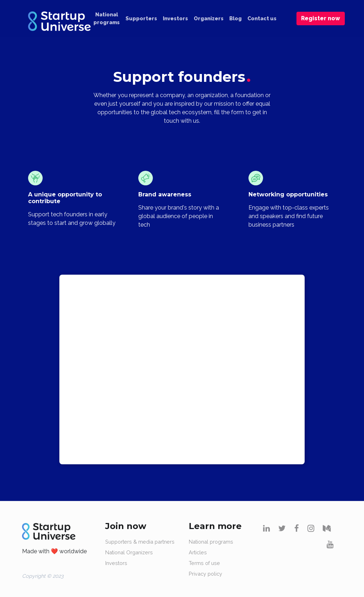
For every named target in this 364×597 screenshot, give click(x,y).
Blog (235, 18)
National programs (107, 18)
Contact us (262, 18)
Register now (321, 18)
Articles (198, 552)
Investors (175, 18)
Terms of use (204, 563)
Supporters (141, 18)
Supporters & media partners (140, 542)
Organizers (209, 18)
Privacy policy (205, 574)
